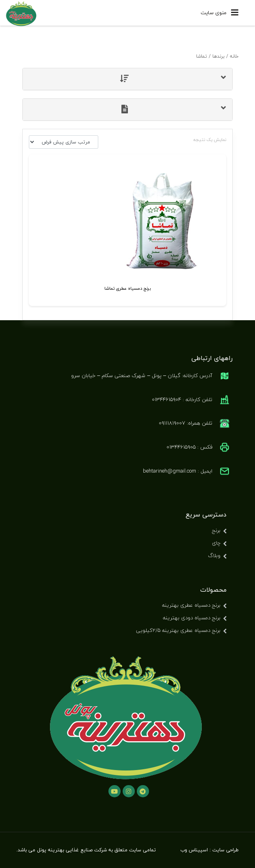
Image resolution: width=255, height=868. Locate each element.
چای (216, 543)
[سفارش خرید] (64, 142)
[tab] (127, 79)
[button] (127, 79)
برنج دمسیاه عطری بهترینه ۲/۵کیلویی (178, 630)
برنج (216, 530)
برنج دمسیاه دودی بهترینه (192, 618)
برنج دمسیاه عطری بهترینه (191, 605)
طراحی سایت (226, 850)
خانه (234, 56)
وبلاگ (214, 556)
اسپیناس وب (194, 850)
